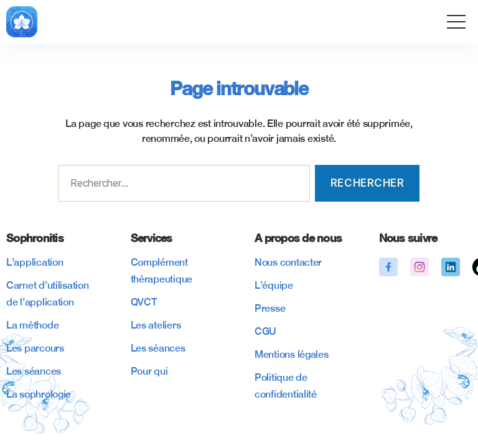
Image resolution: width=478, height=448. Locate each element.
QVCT (144, 302)
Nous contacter (288, 262)
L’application (35, 262)
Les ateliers (156, 325)
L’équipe (274, 285)
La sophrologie (39, 394)
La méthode (32, 325)
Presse (270, 308)
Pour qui (149, 371)
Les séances (34, 371)
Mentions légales (292, 354)
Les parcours (35, 348)
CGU (265, 331)
